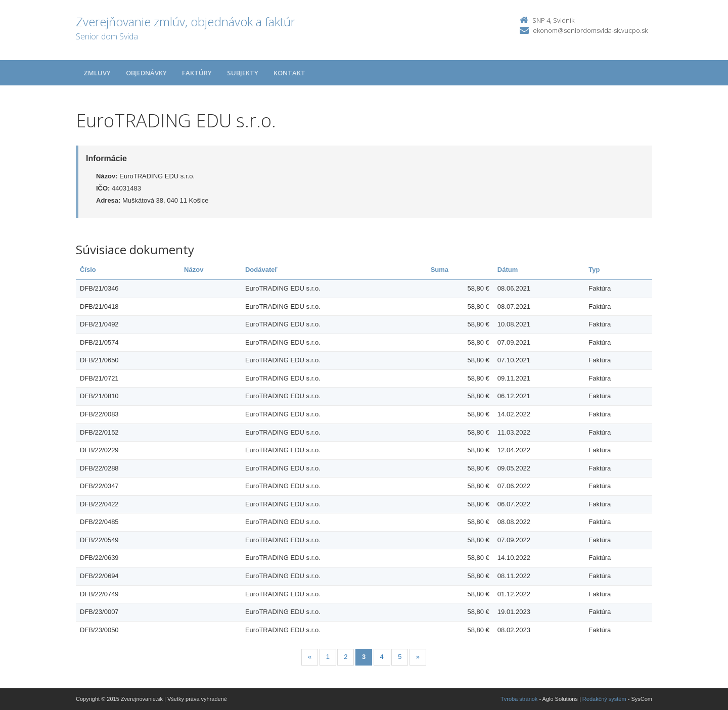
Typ (594, 270)
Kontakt (289, 73)
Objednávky (146, 73)
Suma (440, 270)
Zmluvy (97, 73)
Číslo (88, 270)
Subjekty (243, 73)
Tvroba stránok (519, 699)
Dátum (508, 270)
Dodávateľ (261, 270)
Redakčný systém (604, 699)
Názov (194, 270)
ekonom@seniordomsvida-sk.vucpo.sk (590, 30)
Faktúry (197, 73)
